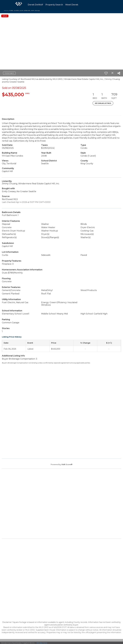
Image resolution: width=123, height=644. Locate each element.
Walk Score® (67, 464)
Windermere (42, 643)
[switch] (106, 73)
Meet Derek (72, 5)
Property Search (54, 5)
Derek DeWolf (35, 5)
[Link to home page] (19, 5)
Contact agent (9, 73)
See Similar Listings (103, 103)
